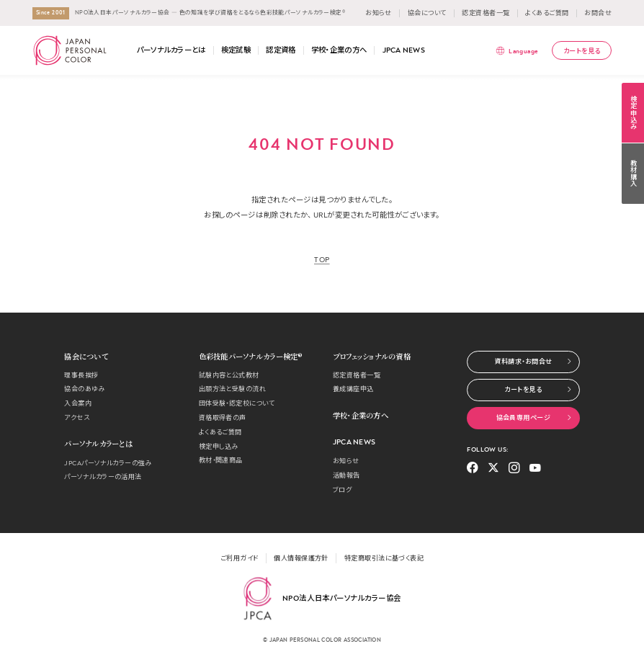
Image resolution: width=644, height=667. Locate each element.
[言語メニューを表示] (517, 51)
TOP (322, 260)
